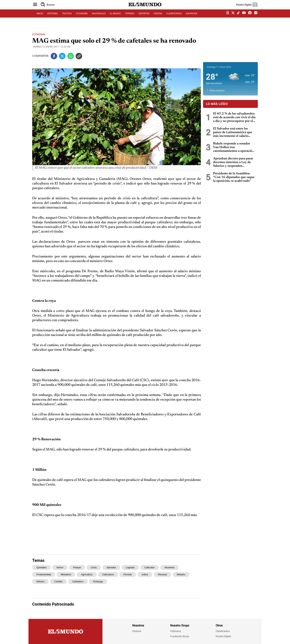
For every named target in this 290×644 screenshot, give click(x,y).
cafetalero (78, 581)
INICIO (40, 18)
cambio (58, 581)
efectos (40, 581)
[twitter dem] (233, 18)
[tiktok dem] (238, 18)
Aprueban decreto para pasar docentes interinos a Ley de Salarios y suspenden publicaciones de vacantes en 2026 (233, 162)
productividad (44, 574)
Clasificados (223, 631)
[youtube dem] (244, 18)
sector (60, 567)
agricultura (87, 574)
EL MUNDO (115, 18)
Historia (137, 631)
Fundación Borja (180, 636)
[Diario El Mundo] (145, 10)
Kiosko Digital (223, 636)
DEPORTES (144, 18)
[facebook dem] (250, 18)
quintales (42, 567)
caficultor (150, 567)
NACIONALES (99, 18)
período (128, 574)
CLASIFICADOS (174, 18)
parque (77, 567)
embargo (98, 581)
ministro (181, 574)
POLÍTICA (67, 18)
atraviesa (169, 567)
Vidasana (176, 631)
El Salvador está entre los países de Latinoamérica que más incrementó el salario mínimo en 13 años (233, 133)
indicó (145, 574)
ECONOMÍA (82, 18)
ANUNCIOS (192, 18)
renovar (162, 574)
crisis (94, 567)
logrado (130, 567)
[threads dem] (228, 18)
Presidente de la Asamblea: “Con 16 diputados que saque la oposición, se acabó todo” (234, 177)
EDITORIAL (53, 18)
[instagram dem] (257, 18)
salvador (111, 567)
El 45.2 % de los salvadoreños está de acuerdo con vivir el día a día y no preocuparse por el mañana (234, 118)
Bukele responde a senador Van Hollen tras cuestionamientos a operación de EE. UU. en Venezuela (233, 147)
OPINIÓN (130, 18)
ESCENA (158, 18)
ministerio (66, 574)
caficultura (108, 574)
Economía (39, 34)
